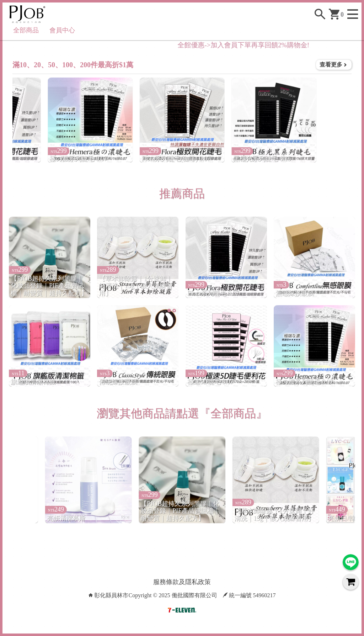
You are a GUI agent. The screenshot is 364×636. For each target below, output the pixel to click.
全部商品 (26, 30)
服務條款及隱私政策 (182, 582)
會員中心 (62, 30)
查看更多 (334, 65)
